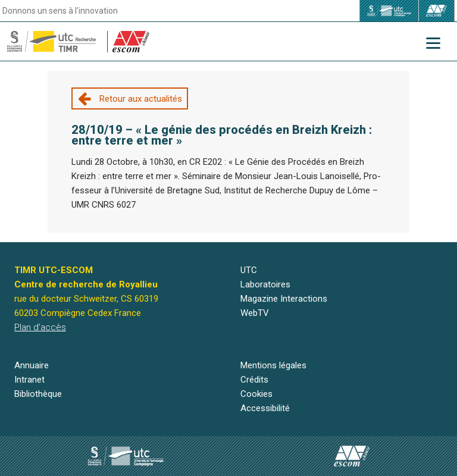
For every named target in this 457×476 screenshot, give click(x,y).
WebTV (255, 313)
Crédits (254, 380)
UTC (249, 270)
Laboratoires (265, 284)
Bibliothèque (38, 394)
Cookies (256, 394)
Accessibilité (265, 408)
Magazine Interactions (284, 299)
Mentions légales (273, 365)
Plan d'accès (40, 327)
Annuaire (32, 365)
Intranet (29, 380)
